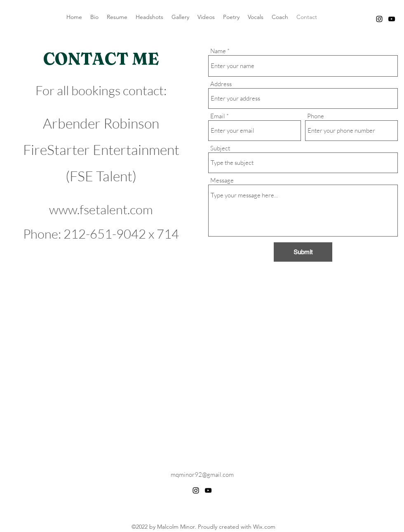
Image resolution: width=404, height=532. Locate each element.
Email (218, 116)
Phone (316, 116)
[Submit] (303, 252)
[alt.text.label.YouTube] (392, 19)
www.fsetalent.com (101, 209)
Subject (220, 148)
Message (222, 180)
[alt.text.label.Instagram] (379, 19)
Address (221, 84)
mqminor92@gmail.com (202, 475)
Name (218, 51)
